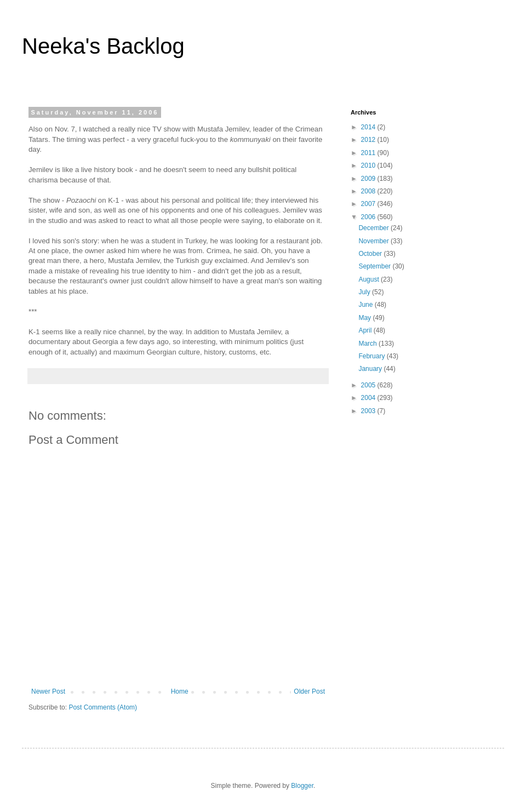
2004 (369, 398)
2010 (369, 165)
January (371, 369)
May (365, 318)
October (371, 254)
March (368, 344)
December (375, 228)
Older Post (309, 691)
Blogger (302, 786)
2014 (369, 127)
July (365, 292)
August (370, 279)
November (375, 241)
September (375, 266)
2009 (369, 179)
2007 (369, 204)
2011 (369, 153)
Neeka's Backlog (103, 46)
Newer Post (48, 691)
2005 (369, 385)
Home (180, 691)
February (372, 356)
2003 (369, 411)
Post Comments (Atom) (103, 707)
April (366, 330)
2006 (369, 217)
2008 (369, 191)
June (366, 305)
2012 (369, 140)
